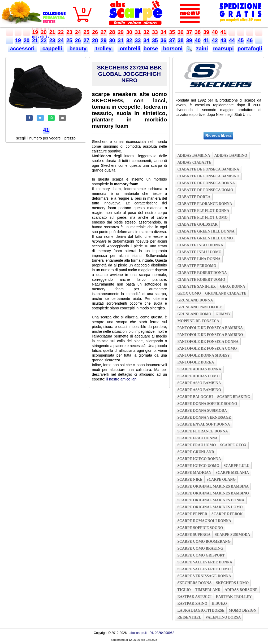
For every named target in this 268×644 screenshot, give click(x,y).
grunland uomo (194, 314)
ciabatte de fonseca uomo (205, 190)
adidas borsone (241, 590)
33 (155, 32)
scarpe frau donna (197, 438)
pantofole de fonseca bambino (210, 335)
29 (121, 32)
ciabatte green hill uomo (205, 238)
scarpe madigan (194, 473)
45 (241, 40)
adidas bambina (194, 155)
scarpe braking (234, 397)
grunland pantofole (200, 307)
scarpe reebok (227, 514)
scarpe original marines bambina (213, 486)
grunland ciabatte (226, 293)
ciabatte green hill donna (206, 231)
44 (232, 40)
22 (61, 32)
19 (35, 32)
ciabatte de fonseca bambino (208, 176)
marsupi (223, 49)
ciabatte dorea (194, 197)
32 (146, 32)
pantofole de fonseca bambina (210, 328)
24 (78, 32)
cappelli (52, 49)
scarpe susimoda (232, 535)
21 (52, 32)
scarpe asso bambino (199, 390)
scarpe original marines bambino (213, 493)
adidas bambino (231, 155)
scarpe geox (234, 445)
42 (215, 40)
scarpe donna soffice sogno (207, 404)
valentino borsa (223, 617)
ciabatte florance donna (205, 204)
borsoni (172, 49)
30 (129, 32)
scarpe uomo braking (200, 548)
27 (103, 32)
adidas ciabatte (194, 162)
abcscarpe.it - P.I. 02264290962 (152, 633)
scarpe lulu (237, 466)
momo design (243, 610)
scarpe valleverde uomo (204, 569)
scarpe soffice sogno (200, 528)
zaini (202, 49)
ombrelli (129, 49)
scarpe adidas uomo (198, 376)
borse (151, 49)
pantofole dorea (196, 362)
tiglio (184, 590)
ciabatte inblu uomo (199, 252)
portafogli (250, 49)
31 (138, 32)
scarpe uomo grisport (201, 555)
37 (189, 32)
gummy (223, 314)
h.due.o (219, 604)
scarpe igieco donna (199, 459)
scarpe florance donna (203, 431)
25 (87, 32)
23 (69, 32)
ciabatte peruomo (197, 266)
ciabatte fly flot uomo (202, 218)
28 (112, 32)
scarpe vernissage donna (204, 576)
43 (223, 40)
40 (215, 32)
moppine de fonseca (198, 321)
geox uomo (189, 293)
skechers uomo (232, 583)
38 (198, 32)
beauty (78, 49)
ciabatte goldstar (197, 224)
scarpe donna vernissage (204, 417)
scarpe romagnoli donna (204, 521)
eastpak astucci (194, 597)
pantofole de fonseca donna (208, 342)
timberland (208, 590)
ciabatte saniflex (196, 286)
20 (44, 32)
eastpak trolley (234, 597)
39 (206, 32)
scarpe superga (194, 535)
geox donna (233, 286)
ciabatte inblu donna (200, 245)
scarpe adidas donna (199, 369)
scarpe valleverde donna (205, 562)
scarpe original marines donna (211, 500)
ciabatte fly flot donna (203, 211)
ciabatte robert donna (202, 273)
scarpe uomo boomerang (204, 542)
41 (223, 32)
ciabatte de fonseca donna (206, 183)
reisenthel (189, 617)
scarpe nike (190, 479)
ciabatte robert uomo (201, 280)
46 (250, 40)
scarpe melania (232, 473)
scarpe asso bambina (199, 383)
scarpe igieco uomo (198, 466)
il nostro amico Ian (122, 379)
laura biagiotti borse (201, 610)
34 (163, 32)
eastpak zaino (192, 604)
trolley (104, 49)
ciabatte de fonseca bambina (208, 169)
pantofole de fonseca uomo (207, 349)
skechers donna (194, 583)
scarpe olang (221, 479)
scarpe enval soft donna (204, 424)
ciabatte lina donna (199, 259)
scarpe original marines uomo (210, 507)
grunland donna (195, 300)
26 (95, 32)
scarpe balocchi (195, 397)
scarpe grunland (196, 452)
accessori (22, 49)
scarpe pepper (192, 514)
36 (181, 32)
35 (172, 32)
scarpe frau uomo (196, 445)
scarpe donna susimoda (202, 411)
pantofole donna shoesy (204, 355)
